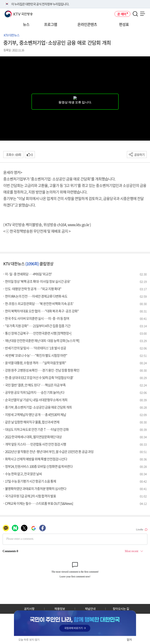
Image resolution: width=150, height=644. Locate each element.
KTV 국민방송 (12, 12)
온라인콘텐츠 (87, 24)
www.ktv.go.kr (78, 224)
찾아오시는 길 (121, 609)
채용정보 (60, 609)
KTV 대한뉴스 (12, 35)
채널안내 (90, 609)
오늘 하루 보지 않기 (29, 640)
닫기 (129, 640)
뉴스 (26, 24)
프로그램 (51, 24)
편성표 (124, 24)
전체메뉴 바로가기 (0, 0)
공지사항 (29, 609)
